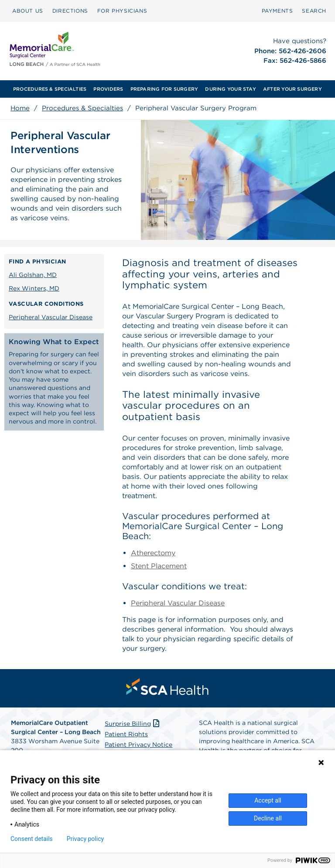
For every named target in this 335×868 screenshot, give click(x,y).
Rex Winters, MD (34, 288)
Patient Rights (126, 734)
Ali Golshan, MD (33, 275)
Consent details (32, 839)
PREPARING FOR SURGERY (164, 89)
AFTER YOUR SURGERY (292, 89)
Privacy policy (85, 839)
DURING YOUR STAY (231, 89)
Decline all (268, 818)
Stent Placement (159, 566)
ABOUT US (28, 11)
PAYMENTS (277, 11)
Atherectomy (153, 553)
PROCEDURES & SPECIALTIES (50, 89)
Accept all (268, 800)
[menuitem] (28, 11)
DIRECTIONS (70, 11)
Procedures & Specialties (82, 108)
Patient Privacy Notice (138, 745)
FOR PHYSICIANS (122, 11)
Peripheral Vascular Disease (51, 317)
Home (20, 108)
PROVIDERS (108, 89)
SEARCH (314, 11)
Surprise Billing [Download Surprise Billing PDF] (133, 724)
